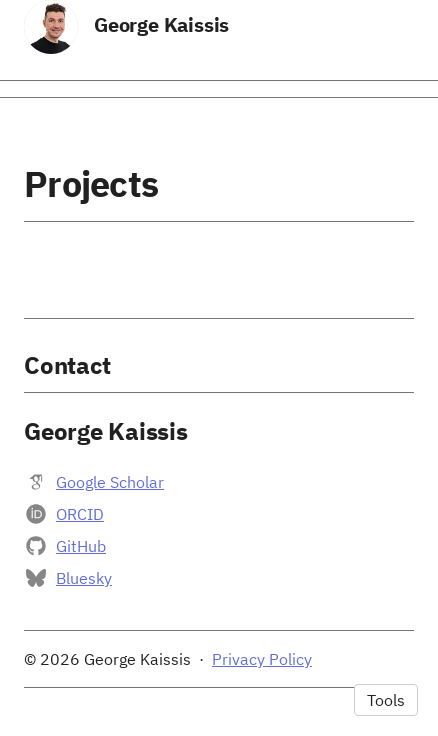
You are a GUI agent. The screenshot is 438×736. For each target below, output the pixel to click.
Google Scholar (110, 482)
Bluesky (84, 578)
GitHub (81, 546)
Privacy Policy (262, 659)
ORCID (80, 514)
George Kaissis (161, 24)
